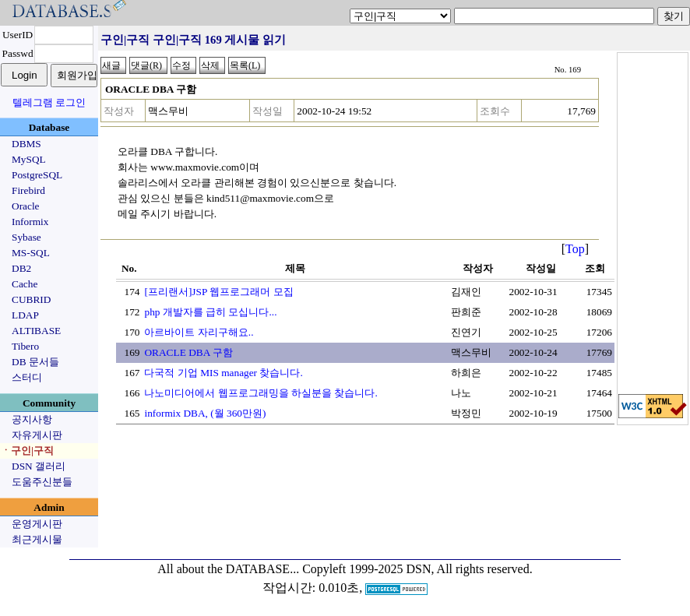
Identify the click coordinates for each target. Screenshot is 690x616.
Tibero (25, 346)
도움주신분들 (42, 482)
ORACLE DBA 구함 (188, 352)
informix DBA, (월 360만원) (205, 413)
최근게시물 (37, 539)
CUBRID (31, 299)
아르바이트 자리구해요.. (199, 332)
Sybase (26, 237)
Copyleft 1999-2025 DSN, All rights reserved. (417, 569)
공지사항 (32, 419)
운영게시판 (37, 524)
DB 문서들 (35, 362)
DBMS (26, 144)
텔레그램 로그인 (49, 102)
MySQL (29, 159)
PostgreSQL (37, 175)
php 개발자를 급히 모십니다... (210, 312)
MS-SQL (31, 253)
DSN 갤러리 (39, 466)
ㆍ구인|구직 (27, 451)
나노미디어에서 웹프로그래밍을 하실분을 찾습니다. (261, 393)
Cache (25, 284)
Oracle (26, 206)
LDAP (25, 315)
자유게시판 (37, 435)
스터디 (27, 377)
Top (575, 249)
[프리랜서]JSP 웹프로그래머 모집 (218, 292)
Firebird (28, 190)
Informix (30, 222)
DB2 (21, 268)
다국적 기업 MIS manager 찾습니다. (223, 373)
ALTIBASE (36, 331)
